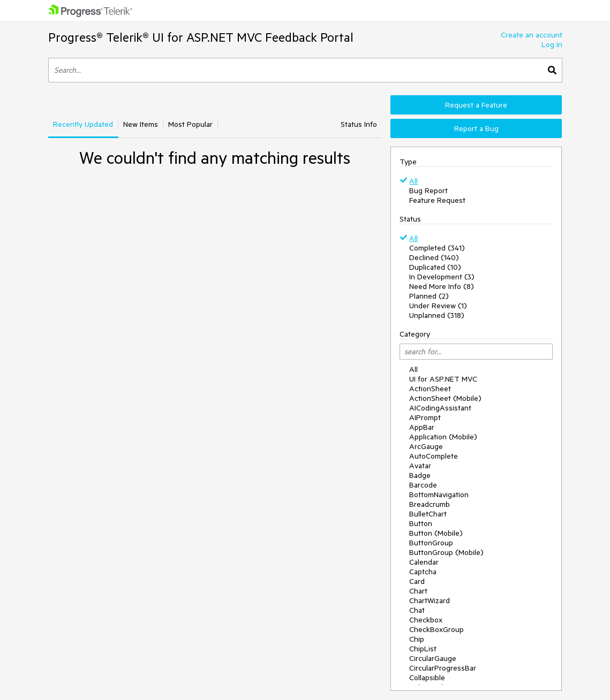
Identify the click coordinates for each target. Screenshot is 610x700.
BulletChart (428, 514)
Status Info (359, 124)
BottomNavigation (439, 494)
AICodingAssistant (440, 408)
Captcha (423, 572)
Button (421, 523)
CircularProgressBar (443, 668)
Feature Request (437, 200)
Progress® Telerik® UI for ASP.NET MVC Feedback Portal (201, 37)
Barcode (423, 485)
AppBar (422, 427)
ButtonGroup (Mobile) (446, 552)
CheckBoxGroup (436, 629)
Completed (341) (437, 248)
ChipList (423, 649)
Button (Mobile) (436, 533)
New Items (141, 124)
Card (417, 581)
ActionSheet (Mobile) (445, 398)
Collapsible (427, 678)
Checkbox (426, 620)
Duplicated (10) (435, 267)
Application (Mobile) (443, 437)
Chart (418, 591)
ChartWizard (430, 600)
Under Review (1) (438, 306)
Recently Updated (83, 124)
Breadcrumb (430, 504)
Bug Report (428, 191)
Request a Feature (476, 105)
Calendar (424, 562)
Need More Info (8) (442, 286)
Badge (420, 475)
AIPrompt (425, 417)
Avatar (420, 466)
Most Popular (190, 124)
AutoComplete (434, 456)
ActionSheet (430, 389)
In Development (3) (442, 277)
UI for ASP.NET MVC (443, 379)
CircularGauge (433, 658)
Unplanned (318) (437, 315)
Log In (552, 44)
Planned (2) (429, 296)
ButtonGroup (431, 543)
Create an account (532, 35)
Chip (417, 639)
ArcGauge (426, 446)
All (413, 181)
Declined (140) (434, 257)
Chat (417, 610)
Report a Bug (476, 128)
